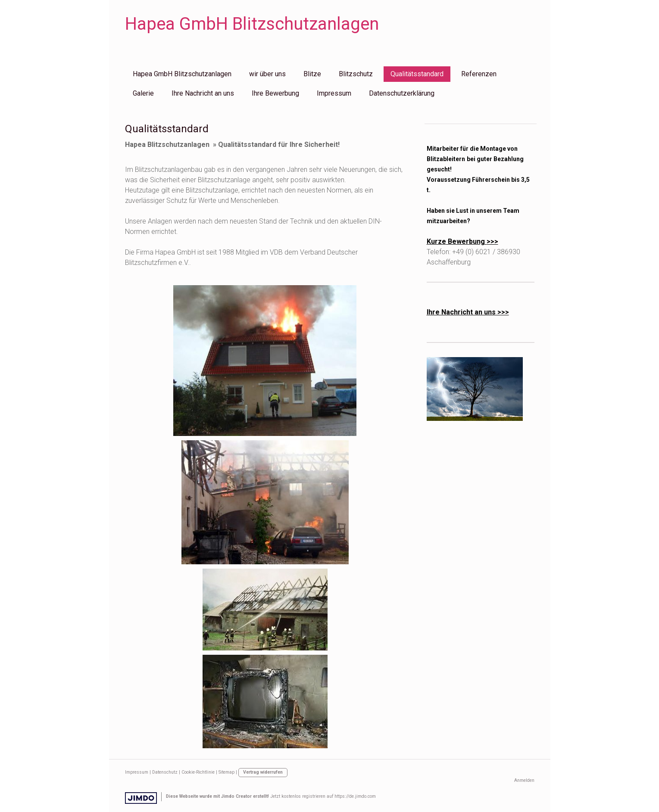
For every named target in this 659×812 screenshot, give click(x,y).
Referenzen (479, 74)
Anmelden (524, 780)
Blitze (312, 74)
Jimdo (141, 798)
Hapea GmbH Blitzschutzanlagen (182, 74)
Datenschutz (165, 772)
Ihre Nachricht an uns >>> (468, 312)
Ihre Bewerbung (275, 93)
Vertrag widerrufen (263, 772)
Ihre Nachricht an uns (203, 93)
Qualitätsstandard (417, 74)
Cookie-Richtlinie (198, 772)
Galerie (143, 93)
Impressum (334, 93)
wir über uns (267, 74)
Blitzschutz (356, 74)
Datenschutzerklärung (402, 93)
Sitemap (226, 772)
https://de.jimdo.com (355, 796)
